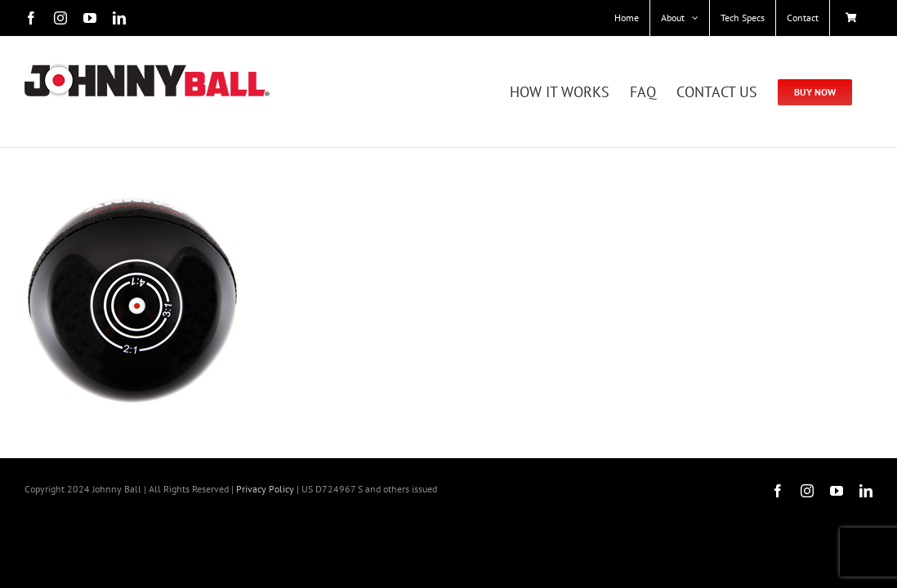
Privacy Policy (265, 489)
